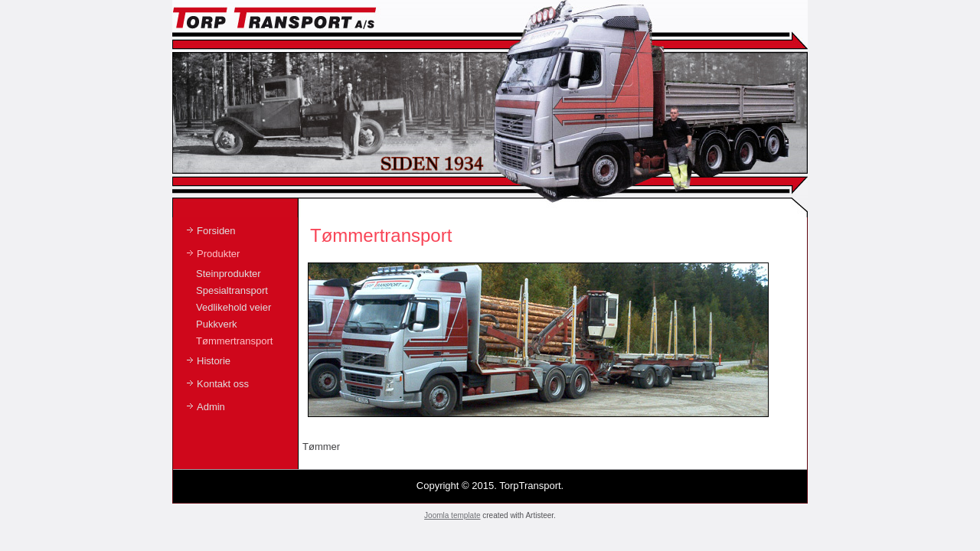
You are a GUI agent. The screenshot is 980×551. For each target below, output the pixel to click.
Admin (211, 407)
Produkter (218, 254)
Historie (214, 361)
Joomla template (452, 515)
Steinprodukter (229, 274)
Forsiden (216, 231)
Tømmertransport (234, 341)
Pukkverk (216, 324)
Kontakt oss (223, 384)
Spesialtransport (232, 290)
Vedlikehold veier (234, 307)
